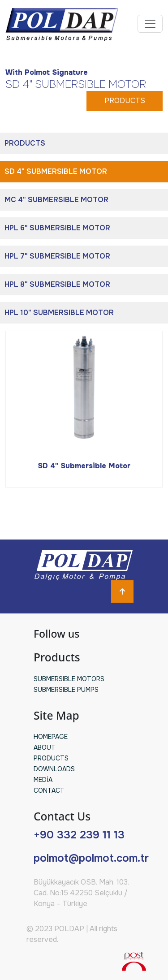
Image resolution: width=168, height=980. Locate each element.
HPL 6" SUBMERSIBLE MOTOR (57, 228)
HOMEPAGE (51, 737)
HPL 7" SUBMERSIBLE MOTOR (57, 256)
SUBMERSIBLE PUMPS (66, 690)
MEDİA (43, 780)
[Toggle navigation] (150, 24)
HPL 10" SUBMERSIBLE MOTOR (59, 313)
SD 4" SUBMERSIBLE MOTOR (56, 171)
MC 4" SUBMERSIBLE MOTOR (56, 200)
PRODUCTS (125, 101)
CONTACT (49, 790)
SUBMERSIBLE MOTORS (69, 679)
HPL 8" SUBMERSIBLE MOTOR (57, 284)
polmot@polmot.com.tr (91, 858)
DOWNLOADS (54, 769)
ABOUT (45, 747)
